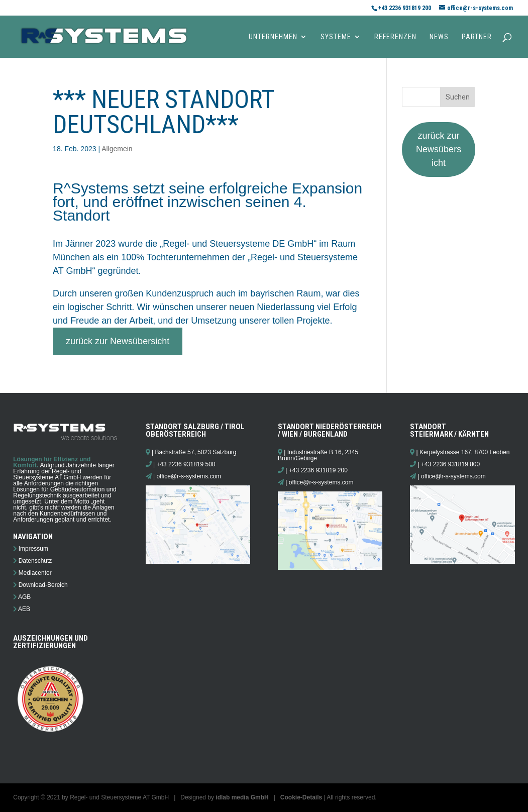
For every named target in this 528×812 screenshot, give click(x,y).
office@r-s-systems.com (189, 476)
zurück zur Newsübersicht (118, 341)
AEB (24, 609)
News (439, 37)
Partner (477, 37)
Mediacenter (35, 573)
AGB (24, 597)
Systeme (336, 37)
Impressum (33, 549)
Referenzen (395, 37)
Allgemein (117, 149)
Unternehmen (273, 37)
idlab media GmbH (242, 797)
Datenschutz (35, 561)
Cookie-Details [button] (301, 797)
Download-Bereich (43, 585)
